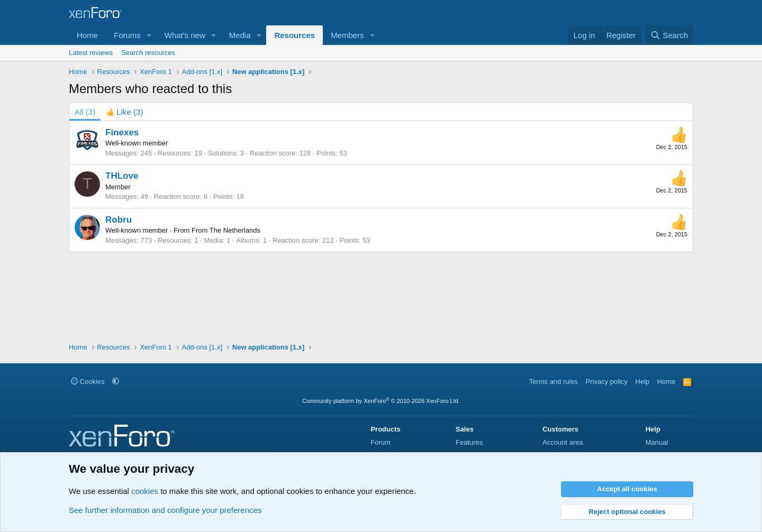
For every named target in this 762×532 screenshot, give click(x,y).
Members (347, 35)
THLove (122, 176)
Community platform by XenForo (381, 401)
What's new (185, 35)
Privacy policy (607, 382)
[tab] (124, 112)
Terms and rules (554, 382)
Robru (119, 220)
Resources (294, 35)
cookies (145, 491)
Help (643, 382)
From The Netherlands (226, 230)
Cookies (88, 382)
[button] (149, 35)
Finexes (122, 132)
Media (240, 35)
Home (87, 35)
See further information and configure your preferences (165, 510)
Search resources (148, 53)
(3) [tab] (85, 112)
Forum (380, 442)
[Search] (669, 35)
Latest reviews (91, 53)
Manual (657, 442)
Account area (563, 442)
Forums (127, 35)
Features (469, 442)
